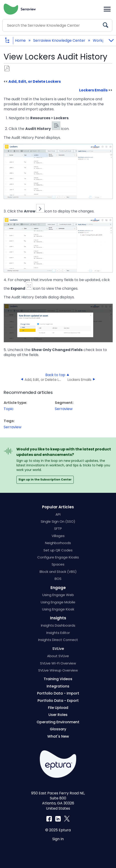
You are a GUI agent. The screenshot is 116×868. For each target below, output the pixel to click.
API (58, 514)
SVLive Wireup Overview (58, 670)
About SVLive (58, 656)
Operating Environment (58, 722)
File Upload (58, 708)
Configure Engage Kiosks (58, 557)
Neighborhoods (58, 543)
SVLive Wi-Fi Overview (58, 663)
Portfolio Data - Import (58, 693)
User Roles (58, 715)
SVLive (58, 649)
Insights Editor (58, 633)
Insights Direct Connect (58, 640)
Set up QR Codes (58, 550)
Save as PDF (7, 68)
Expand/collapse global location (111, 39)
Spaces (58, 564)
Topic (9, 409)
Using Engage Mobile (58, 602)
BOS (58, 579)
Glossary (58, 729)
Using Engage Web (58, 595)
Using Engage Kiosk (58, 609)
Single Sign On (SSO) (58, 521)
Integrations (58, 686)
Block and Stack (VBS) (58, 572)
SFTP (58, 528)
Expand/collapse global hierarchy (11, 41)
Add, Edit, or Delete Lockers (35, 81)
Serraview (64, 409)
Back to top (55, 375)
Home (21, 40)
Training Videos (58, 679)
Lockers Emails (93, 90)
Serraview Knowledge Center (60, 40)
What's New (58, 736)
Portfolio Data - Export (58, 701)
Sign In (58, 839)
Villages (58, 536)
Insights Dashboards (58, 625)
